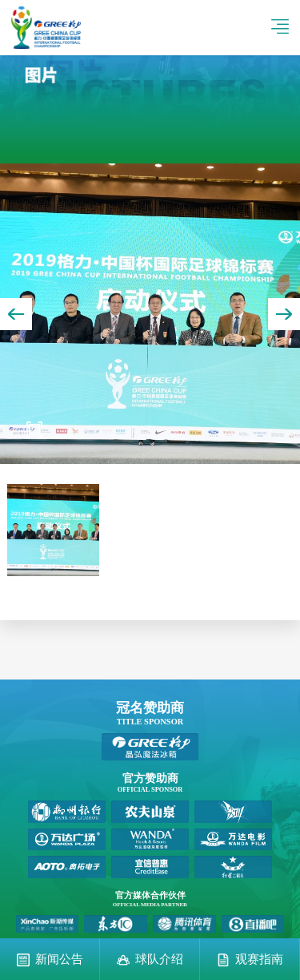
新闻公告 (59, 959)
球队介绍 (159, 959)
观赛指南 (259, 959)
